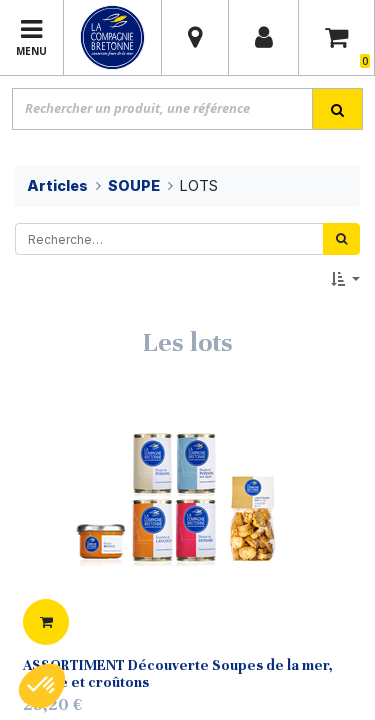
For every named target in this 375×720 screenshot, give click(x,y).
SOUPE (134, 185)
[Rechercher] (341, 239)
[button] (345, 279)
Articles (57, 185)
